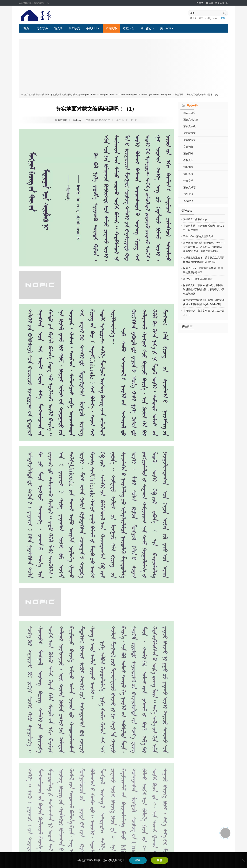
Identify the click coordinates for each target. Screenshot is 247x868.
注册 (209, 3)
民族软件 (188, 201)
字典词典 (188, 147)
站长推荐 (147, 28)
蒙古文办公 (190, 113)
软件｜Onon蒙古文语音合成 (198, 236)
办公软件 (42, 28)
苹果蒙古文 (190, 140)
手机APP (93, 28)
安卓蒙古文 (190, 133)
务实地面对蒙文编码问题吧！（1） (203, 95)
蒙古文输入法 (191, 119)
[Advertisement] (123, 67)
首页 (26, 28)
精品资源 (188, 194)
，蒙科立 (223, 18)
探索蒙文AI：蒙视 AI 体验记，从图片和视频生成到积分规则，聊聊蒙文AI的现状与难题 (204, 289)
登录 (200, 3)
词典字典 (74, 28)
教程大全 (129, 28)
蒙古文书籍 (190, 187)
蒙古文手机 (190, 126)
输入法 (58, 28)
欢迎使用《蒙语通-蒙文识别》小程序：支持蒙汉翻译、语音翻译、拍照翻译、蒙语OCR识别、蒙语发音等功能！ (204, 247)
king (79, 120)
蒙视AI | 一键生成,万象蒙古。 (199, 279)
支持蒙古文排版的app (195, 219)
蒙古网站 (179, 95)
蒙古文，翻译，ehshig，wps (204, 18)
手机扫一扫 (222, 3)
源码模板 (188, 174)
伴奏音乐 (188, 181)
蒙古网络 (111, 28)
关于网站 (167, 28)
